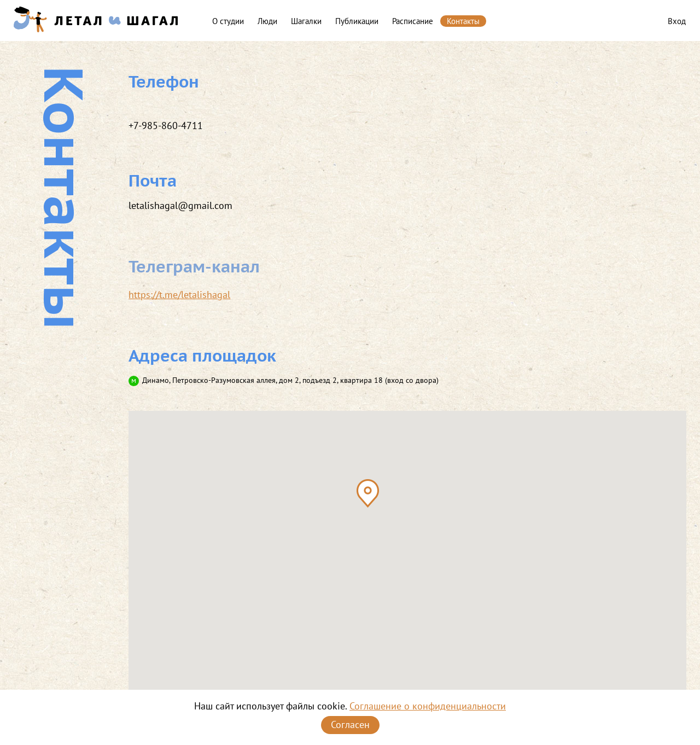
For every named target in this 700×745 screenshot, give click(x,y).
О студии (228, 21)
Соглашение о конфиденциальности (428, 706)
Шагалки (306, 21)
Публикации (357, 21)
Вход (677, 21)
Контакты (463, 21)
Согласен (350, 724)
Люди (267, 21)
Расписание (413, 21)
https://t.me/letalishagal (179, 295)
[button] (368, 493)
